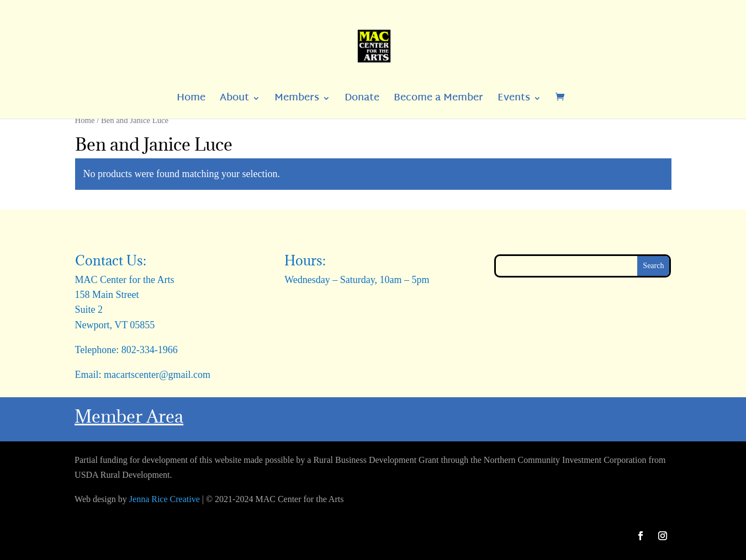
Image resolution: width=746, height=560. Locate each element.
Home (191, 101)
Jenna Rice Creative (165, 499)
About (234, 101)
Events (514, 101)
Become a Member (438, 101)
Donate (362, 101)
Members (297, 101)
